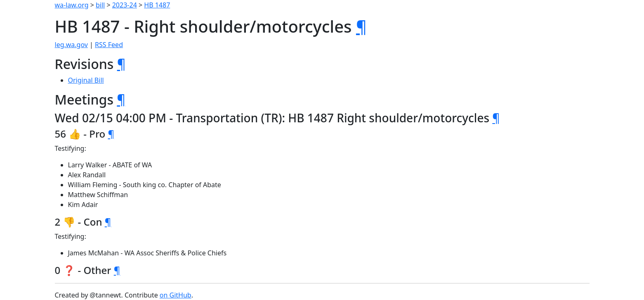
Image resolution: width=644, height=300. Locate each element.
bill (100, 5)
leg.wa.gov (71, 45)
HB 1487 (157, 5)
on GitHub (176, 295)
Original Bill (86, 80)
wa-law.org (72, 5)
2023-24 (125, 5)
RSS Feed (109, 45)
